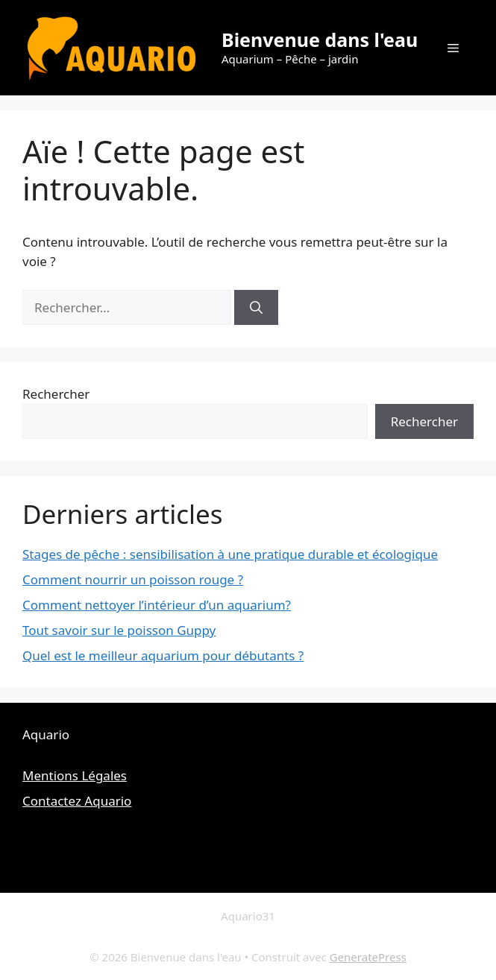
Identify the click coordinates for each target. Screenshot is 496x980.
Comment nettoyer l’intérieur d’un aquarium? (157, 605)
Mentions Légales (75, 775)
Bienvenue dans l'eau (320, 39)
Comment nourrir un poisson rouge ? (133, 579)
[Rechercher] (256, 308)
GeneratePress (368, 957)
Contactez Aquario (77, 801)
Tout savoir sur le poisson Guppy (119, 630)
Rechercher (56, 394)
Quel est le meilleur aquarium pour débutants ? (163, 655)
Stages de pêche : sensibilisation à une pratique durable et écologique (230, 554)
